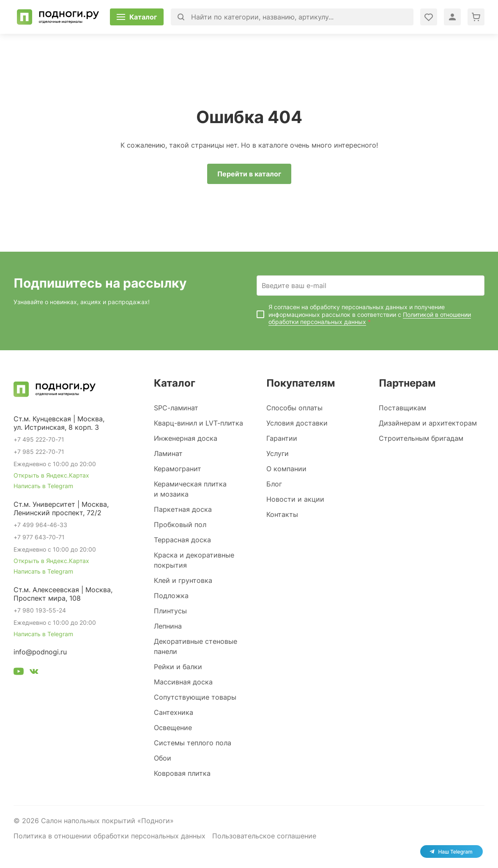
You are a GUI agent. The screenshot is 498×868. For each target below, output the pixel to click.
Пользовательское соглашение (264, 836)
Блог (274, 484)
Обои (163, 758)
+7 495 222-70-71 (39, 439)
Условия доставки (297, 423)
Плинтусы (170, 611)
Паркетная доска (183, 509)
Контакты (282, 514)
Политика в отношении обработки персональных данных (109, 836)
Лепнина (168, 626)
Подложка (171, 596)
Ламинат (168, 453)
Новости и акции (295, 499)
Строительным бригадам (421, 438)
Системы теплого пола (193, 743)
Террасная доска (182, 540)
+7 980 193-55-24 (40, 610)
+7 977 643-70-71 (39, 537)
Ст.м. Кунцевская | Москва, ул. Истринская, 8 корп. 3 (59, 423)
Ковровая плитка (182, 773)
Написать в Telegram (43, 486)
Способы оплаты (294, 408)
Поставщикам (402, 408)
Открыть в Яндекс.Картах (51, 475)
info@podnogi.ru (40, 652)
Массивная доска (183, 682)
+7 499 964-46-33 (40, 525)
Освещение (173, 728)
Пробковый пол (180, 525)
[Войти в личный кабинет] (429, 17)
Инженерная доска (186, 438)
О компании (286, 469)
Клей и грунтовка (183, 580)
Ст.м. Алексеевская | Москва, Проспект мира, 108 (63, 594)
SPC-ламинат (176, 408)
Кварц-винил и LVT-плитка (198, 423)
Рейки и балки (178, 667)
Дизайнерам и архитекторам (428, 423)
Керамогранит (178, 469)
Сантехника (174, 712)
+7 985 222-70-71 (39, 452)
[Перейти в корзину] (476, 17)
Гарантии (282, 438)
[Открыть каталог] (137, 17)
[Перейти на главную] (58, 17)
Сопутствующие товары (195, 697)
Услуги (278, 453)
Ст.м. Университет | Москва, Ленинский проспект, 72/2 (61, 508)
